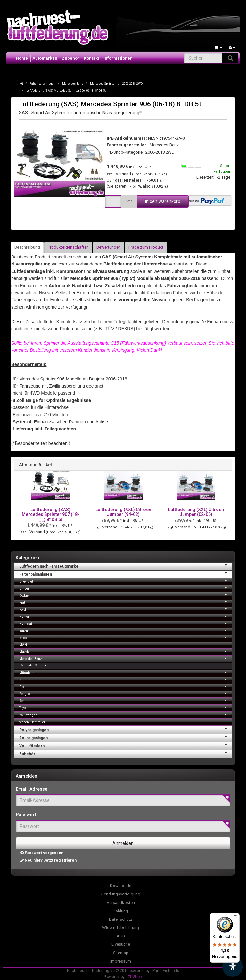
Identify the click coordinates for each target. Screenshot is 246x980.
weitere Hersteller (32, 722)
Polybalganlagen (125, 729)
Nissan (125, 679)
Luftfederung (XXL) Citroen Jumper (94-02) (123, 512)
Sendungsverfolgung (121, 894)
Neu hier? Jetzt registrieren (49, 860)
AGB (121, 936)
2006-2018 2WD (160, 152)
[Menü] (236, 917)
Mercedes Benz (125, 658)
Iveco (125, 637)
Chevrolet (125, 581)
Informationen (118, 58)
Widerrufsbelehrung (121, 928)
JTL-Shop (134, 977)
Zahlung (121, 911)
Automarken (45, 58)
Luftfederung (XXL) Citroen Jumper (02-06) (196, 512)
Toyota (125, 707)
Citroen (125, 588)
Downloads (121, 886)
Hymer (125, 616)
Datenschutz (121, 919)
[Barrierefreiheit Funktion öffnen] (233, 967)
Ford (125, 609)
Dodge (125, 595)
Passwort (26, 815)
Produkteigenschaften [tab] (68, 247)
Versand (124, 174)
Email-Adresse (32, 789)
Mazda (125, 651)
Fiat (125, 602)
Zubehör (71, 58)
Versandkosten (121, 903)
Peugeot (125, 693)
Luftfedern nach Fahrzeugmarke (125, 566)
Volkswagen (125, 714)
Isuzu (125, 630)
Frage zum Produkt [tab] (146, 247)
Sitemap (121, 953)
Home (22, 58)
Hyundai (125, 623)
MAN (23, 645)
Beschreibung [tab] (27, 247)
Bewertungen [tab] (109, 247)
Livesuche (121, 944)
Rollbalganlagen (125, 737)
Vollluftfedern (125, 745)
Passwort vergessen (42, 853)
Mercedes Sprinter (34, 666)
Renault (125, 700)
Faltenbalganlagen (125, 574)
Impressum (121, 961)
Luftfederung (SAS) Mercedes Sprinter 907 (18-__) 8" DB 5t (51, 514)
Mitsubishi (125, 672)
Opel (125, 686)
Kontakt (91, 58)
